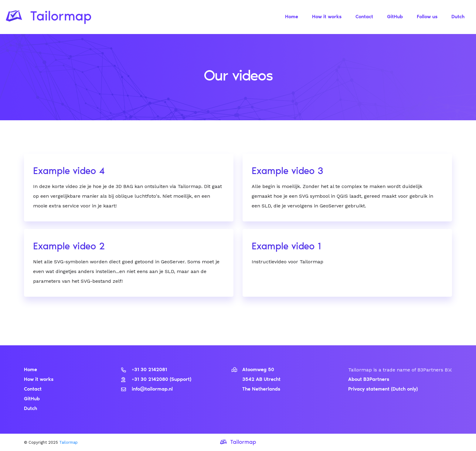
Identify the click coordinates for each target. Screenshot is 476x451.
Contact (364, 17)
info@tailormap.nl (147, 389)
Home (292, 17)
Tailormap (68, 442)
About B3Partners (369, 380)
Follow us (427, 17)
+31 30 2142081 (144, 370)
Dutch (458, 17)
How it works (327, 17)
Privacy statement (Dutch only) (383, 389)
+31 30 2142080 (145, 380)
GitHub (395, 17)
